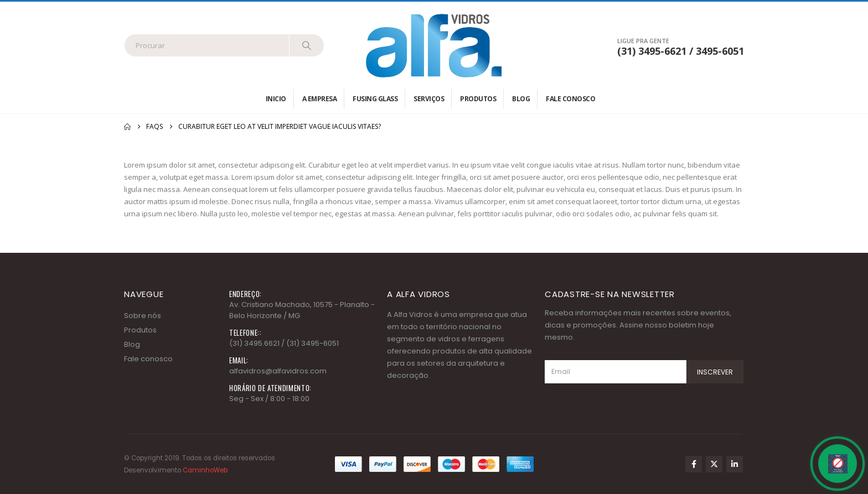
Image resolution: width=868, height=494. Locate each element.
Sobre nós (143, 316)
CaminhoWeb (205, 470)
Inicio (276, 99)
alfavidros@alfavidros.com (278, 371)
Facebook (694, 464)
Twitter (714, 464)
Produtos (478, 99)
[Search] (307, 45)
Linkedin (735, 464)
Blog (521, 99)
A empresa (320, 99)
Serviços (429, 99)
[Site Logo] (434, 45)
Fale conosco (570, 99)
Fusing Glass (375, 99)
